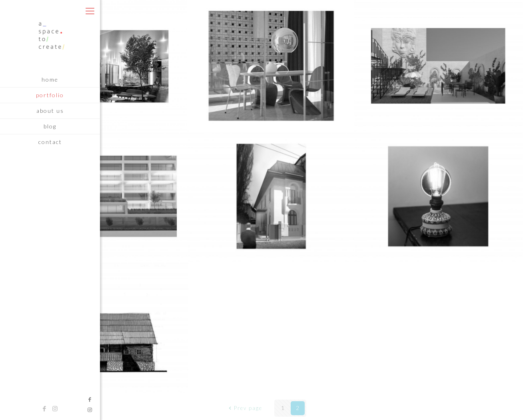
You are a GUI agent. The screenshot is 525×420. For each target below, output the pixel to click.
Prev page (245, 408)
